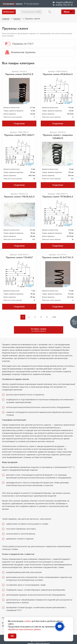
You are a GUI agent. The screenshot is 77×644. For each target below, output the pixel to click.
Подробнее (19, 124)
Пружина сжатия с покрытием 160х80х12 (58, 137)
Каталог (17, 19)
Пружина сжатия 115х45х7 (19, 257)
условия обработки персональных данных (37, 628)
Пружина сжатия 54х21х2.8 (19, 74)
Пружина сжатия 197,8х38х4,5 (58, 197)
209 (54, 317)
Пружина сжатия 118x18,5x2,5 (19, 197)
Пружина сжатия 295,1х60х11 (19, 135)
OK (12, 636)
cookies (27, 621)
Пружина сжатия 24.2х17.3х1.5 (58, 257)
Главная (6, 19)
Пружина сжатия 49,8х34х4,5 (58, 74)
